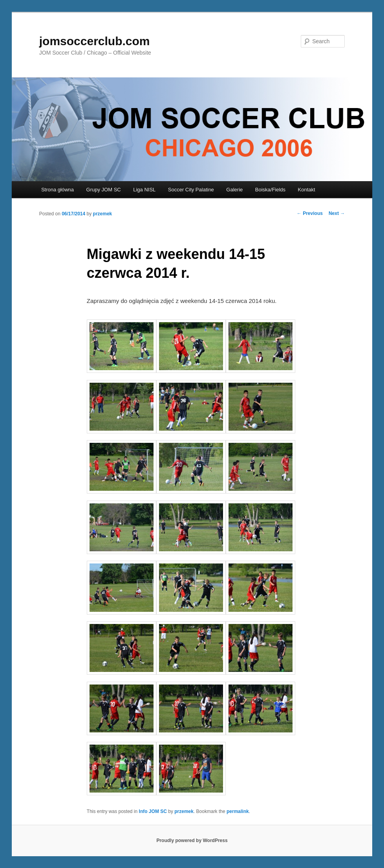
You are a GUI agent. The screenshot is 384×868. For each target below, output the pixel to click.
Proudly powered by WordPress (192, 840)
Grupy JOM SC (104, 190)
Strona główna (58, 190)
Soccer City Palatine (191, 190)
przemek (103, 214)
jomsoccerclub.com (95, 41)
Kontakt (307, 190)
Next (337, 213)
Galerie (234, 190)
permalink (238, 811)
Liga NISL (144, 190)
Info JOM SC (153, 811)
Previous (310, 213)
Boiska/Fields (270, 190)
